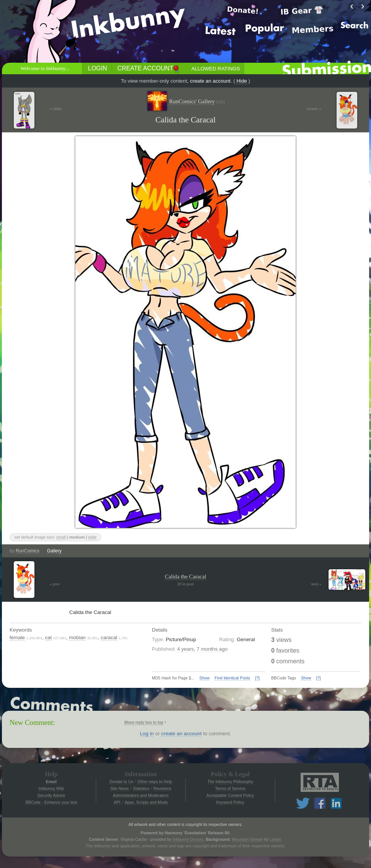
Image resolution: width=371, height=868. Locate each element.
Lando (275, 839)
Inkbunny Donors (188, 839)
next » (316, 584)
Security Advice (51, 795)
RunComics (28, 551)
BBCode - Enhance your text (51, 802)
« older (56, 109)
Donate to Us (121, 782)
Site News (119, 788)
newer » (314, 109)
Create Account (145, 68)
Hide (242, 81)
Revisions (162, 788)
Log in (147, 734)
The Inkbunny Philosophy (230, 782)
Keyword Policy (230, 802)
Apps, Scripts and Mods (146, 802)
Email (51, 782)
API (117, 802)
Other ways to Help (155, 782)
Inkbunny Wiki (51, 788)
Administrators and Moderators (141, 795)
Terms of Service (230, 788)
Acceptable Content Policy (230, 795)
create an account (210, 81)
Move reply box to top (144, 722)
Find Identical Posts (232, 678)
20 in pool (185, 584)
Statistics (141, 788)
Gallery (54, 551)
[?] (257, 678)
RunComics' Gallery (197, 102)
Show (204, 678)
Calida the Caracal (185, 576)
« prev (55, 584)
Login (98, 68)
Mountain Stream (248, 839)
